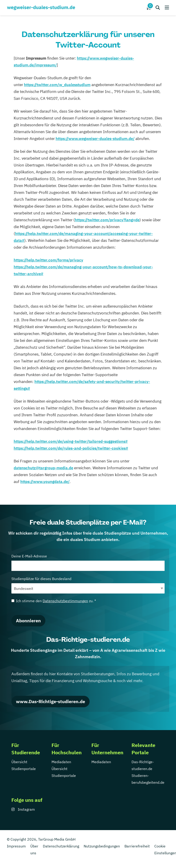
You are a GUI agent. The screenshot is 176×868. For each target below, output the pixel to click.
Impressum (16, 846)
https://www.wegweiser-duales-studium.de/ (95, 139)
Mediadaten (61, 762)
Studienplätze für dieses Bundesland (88, 585)
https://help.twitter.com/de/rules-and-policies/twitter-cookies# (71, 448)
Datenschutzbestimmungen (65, 601)
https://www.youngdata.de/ (45, 482)
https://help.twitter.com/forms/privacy (48, 260)
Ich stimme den (54, 601)
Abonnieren (28, 621)
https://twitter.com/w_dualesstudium (57, 85)
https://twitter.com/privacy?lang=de (107, 220)
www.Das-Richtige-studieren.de (50, 701)
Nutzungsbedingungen (102, 846)
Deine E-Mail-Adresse (88, 562)
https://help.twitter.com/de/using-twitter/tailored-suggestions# (71, 441)
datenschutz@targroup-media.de (43, 468)
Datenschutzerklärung (61, 846)
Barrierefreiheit (137, 846)
